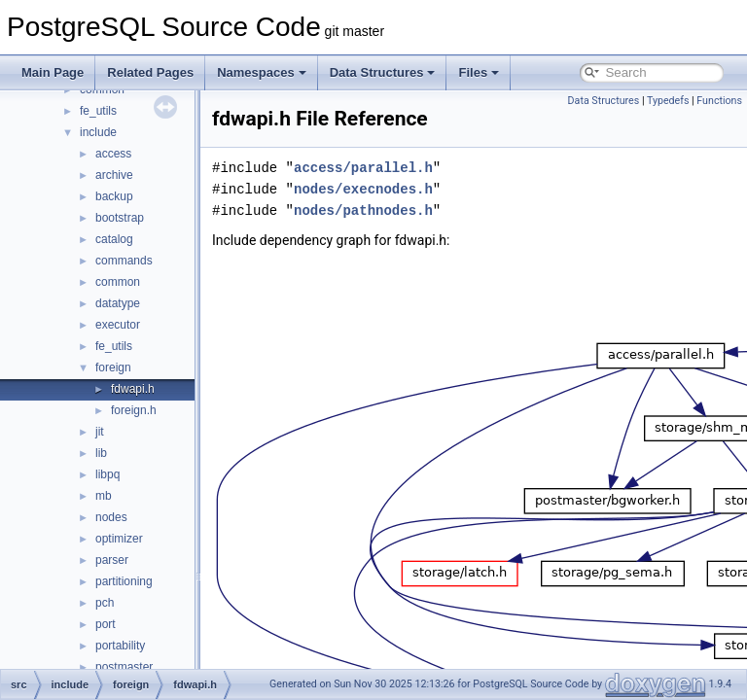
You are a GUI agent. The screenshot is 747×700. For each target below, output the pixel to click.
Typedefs (668, 101)
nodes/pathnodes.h (412, 210)
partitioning (124, 581)
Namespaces (262, 72)
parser (112, 560)
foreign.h (134, 410)
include (98, 132)
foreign (113, 367)
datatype (118, 303)
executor (118, 325)
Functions (719, 101)
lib (101, 453)
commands (124, 261)
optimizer (119, 539)
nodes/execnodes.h (412, 189)
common (118, 282)
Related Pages (150, 72)
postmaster (124, 667)
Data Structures (383, 72)
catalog (114, 239)
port (106, 624)
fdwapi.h (133, 389)
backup (114, 196)
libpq (107, 474)
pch (105, 603)
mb (104, 496)
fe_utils (98, 111)
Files (479, 72)
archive (114, 175)
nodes (111, 517)
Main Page (53, 72)
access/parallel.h (412, 168)
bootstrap (120, 218)
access (113, 154)
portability (120, 646)
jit (100, 432)
